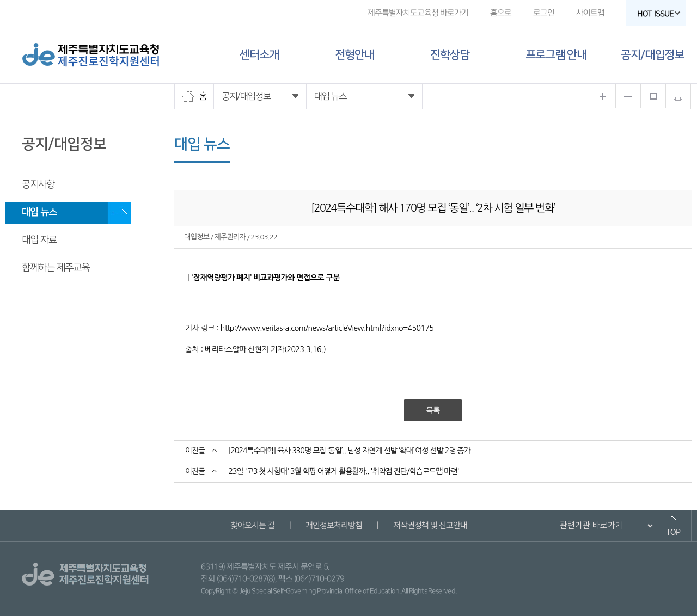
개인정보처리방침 (333, 525)
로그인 (544, 13)
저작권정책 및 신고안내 (430, 525)
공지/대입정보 (652, 55)
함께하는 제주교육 (56, 268)
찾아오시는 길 (252, 525)
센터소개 (259, 55)
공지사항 (38, 184)
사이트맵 (590, 13)
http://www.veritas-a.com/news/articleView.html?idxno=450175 (327, 328)
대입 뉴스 (39, 212)
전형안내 (354, 55)
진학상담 (450, 55)
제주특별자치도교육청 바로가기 (418, 13)
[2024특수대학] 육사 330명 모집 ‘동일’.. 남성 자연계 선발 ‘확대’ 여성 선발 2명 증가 (349, 451)
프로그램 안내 (556, 55)
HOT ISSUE (659, 14)
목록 (433, 410)
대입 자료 (39, 240)
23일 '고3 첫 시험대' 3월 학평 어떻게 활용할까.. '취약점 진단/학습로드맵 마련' (343, 471)
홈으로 (501, 13)
